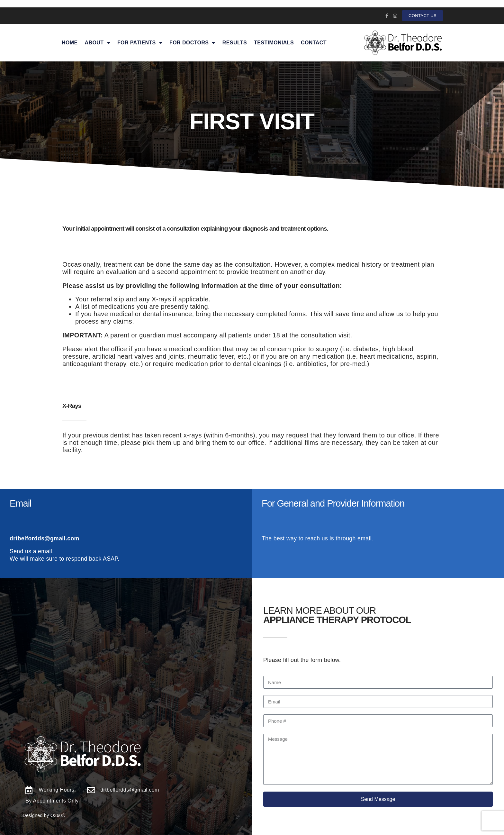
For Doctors (192, 43)
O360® (58, 815)
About (98, 43)
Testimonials (274, 43)
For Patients (140, 43)
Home (70, 43)
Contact (314, 43)
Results (235, 43)
